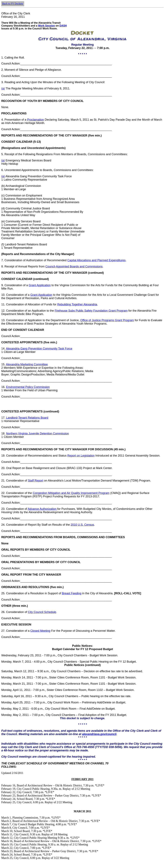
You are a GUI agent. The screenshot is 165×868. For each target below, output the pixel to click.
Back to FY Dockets (13, 4)
